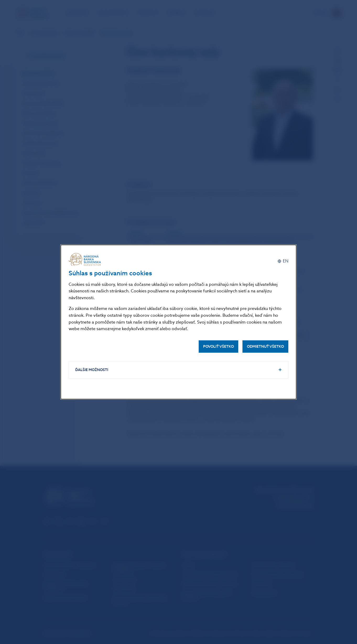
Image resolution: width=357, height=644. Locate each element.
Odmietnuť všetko (265, 347)
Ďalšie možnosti (92, 370)
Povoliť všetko (218, 347)
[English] (283, 261)
